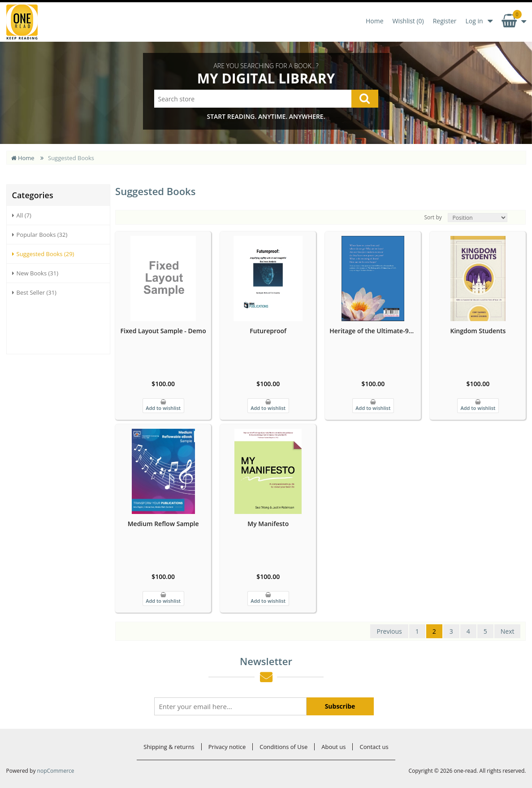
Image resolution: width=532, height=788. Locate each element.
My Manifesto (268, 524)
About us (333, 747)
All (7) (22, 215)
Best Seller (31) (34, 292)
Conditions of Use (283, 747)
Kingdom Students (478, 331)
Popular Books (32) (40, 235)
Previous (389, 631)
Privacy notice (227, 747)
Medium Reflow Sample (163, 524)
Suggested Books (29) (43, 254)
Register (445, 21)
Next (508, 631)
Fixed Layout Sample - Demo (163, 331)
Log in (474, 21)
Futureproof (268, 331)
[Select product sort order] (478, 218)
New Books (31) (35, 273)
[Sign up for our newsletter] (230, 706)
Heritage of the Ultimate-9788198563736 (373, 331)
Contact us (374, 747)
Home (375, 21)
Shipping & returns (169, 747)
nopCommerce (56, 771)
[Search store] (266, 99)
